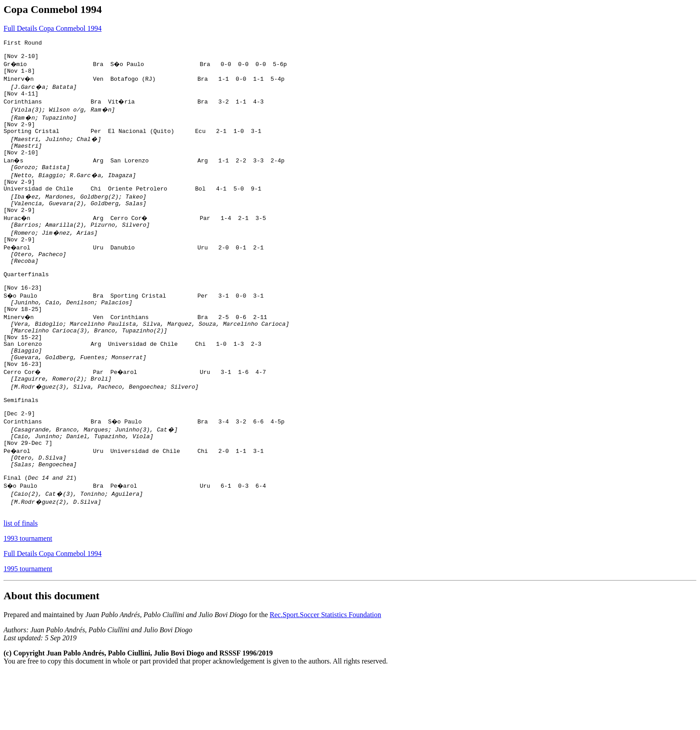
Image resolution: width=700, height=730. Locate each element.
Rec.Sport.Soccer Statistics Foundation (325, 672)
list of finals (21, 581)
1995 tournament (28, 626)
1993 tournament (28, 596)
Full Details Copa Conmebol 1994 (53, 28)
